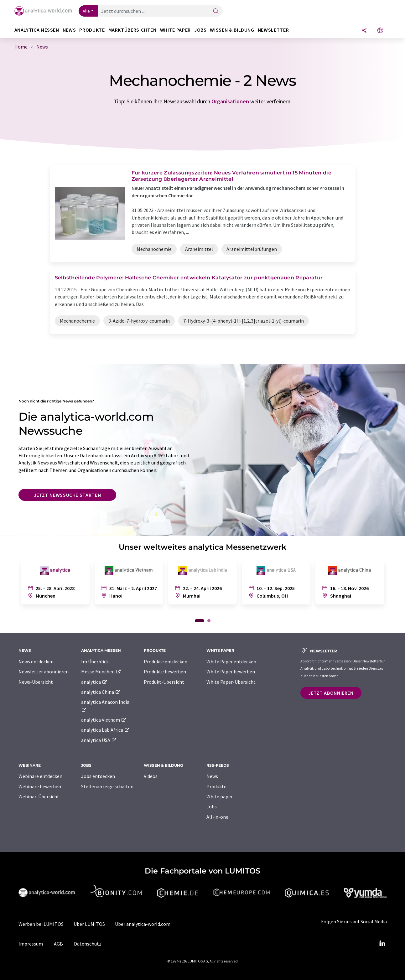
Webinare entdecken (40, 776)
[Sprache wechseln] (380, 31)
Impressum (31, 944)
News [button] (69, 30)
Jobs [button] (200, 30)
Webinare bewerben (40, 786)
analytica (94, 682)
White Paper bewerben (231, 671)
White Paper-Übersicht (231, 682)
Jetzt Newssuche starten (67, 495)
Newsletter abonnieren (44, 671)
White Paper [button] (175, 30)
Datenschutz (88, 944)
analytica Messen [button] (37, 30)
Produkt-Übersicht (164, 682)
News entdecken (36, 661)
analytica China (101, 692)
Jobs (212, 806)
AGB (58, 944)
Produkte (216, 786)
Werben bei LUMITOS (41, 924)
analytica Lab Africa (106, 730)
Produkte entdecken (166, 661)
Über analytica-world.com (143, 924)
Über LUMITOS (89, 924)
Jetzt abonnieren (331, 693)
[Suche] (216, 11)
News (212, 776)
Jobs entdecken (98, 776)
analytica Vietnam (104, 720)
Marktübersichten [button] (132, 30)
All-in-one (217, 817)
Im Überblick (95, 661)
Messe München (101, 671)
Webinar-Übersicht (39, 796)
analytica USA (99, 740)
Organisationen (230, 101)
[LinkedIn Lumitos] (382, 944)
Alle (86, 11)
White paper (220, 796)
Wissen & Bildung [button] (232, 30)
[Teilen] (364, 31)
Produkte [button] (92, 30)
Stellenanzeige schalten (107, 786)
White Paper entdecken (231, 661)
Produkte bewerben (165, 671)
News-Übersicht (36, 682)
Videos (151, 776)
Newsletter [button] (273, 30)
